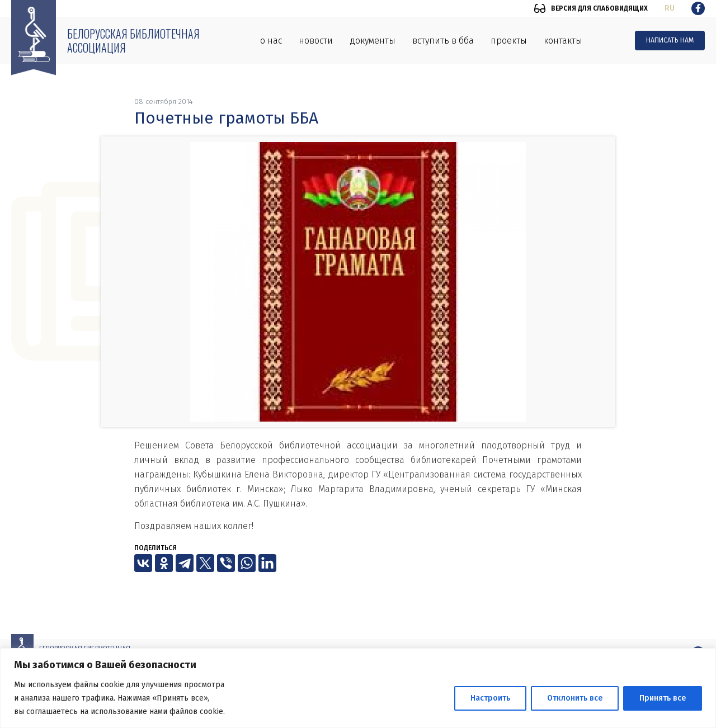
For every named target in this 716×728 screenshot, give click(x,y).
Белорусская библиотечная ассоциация (133, 41)
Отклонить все (575, 698)
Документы (373, 41)
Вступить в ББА (443, 41)
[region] (358, 688)
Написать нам (670, 40)
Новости (316, 41)
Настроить (490, 698)
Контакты (563, 41)
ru (670, 8)
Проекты (509, 41)
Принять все (663, 698)
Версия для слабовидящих (599, 8)
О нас (271, 41)
